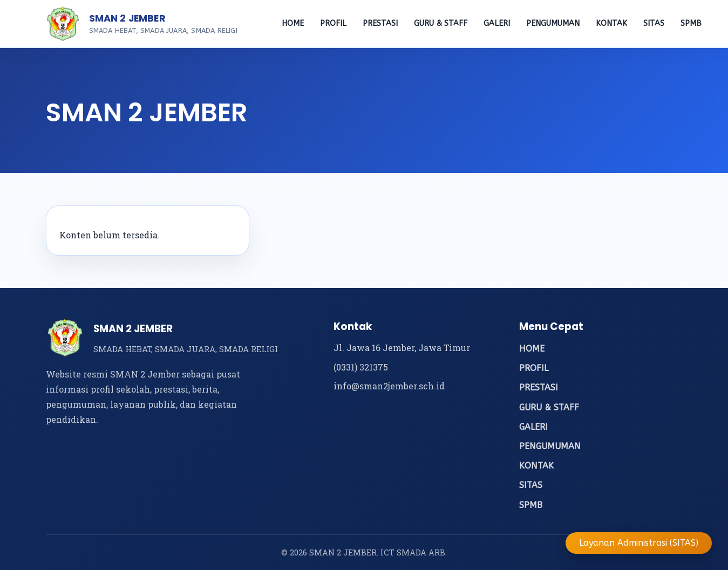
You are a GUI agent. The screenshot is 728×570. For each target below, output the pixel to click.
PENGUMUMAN (553, 23)
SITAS (654, 23)
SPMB (691, 23)
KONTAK (611, 23)
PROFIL (333, 23)
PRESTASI (380, 23)
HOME (293, 23)
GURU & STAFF (441, 23)
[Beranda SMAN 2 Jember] (63, 24)
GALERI (497, 23)
